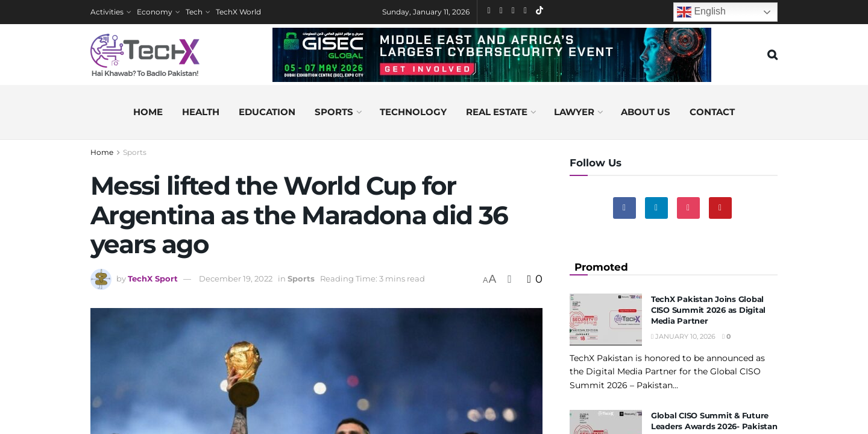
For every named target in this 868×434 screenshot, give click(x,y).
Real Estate (497, 112)
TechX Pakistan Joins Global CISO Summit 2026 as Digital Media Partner (708, 310)
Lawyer (574, 112)
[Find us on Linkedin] (656, 208)
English (701, 12)
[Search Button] (772, 55)
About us (646, 112)
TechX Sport (153, 278)
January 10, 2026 (683, 336)
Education (267, 112)
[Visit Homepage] (145, 55)
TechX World (238, 12)
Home (148, 112)
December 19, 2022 (236, 278)
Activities (107, 12)
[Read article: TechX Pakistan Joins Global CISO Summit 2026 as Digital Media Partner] (606, 319)
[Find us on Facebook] (624, 208)
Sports (334, 112)
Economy (155, 12)
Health (201, 112)
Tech (194, 12)
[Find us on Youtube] (720, 208)
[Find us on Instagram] (688, 208)
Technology (413, 112)
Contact (712, 112)
